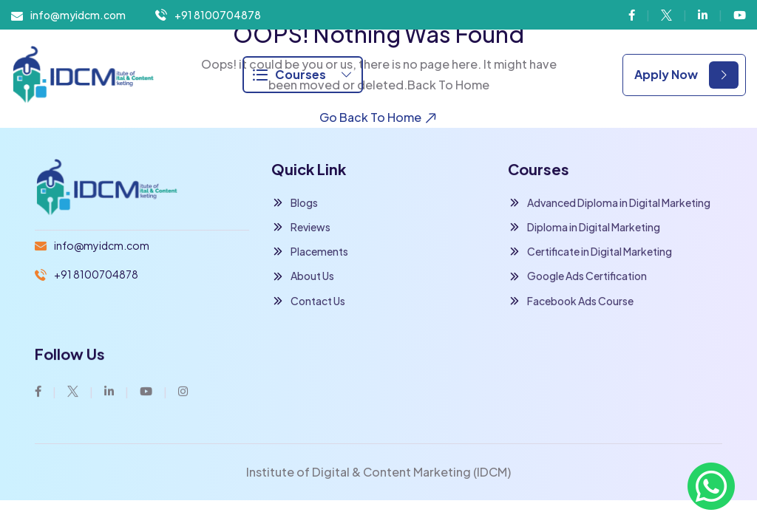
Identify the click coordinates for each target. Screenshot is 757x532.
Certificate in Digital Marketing (590, 252)
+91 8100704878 (218, 15)
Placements (310, 252)
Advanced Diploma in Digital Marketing (609, 203)
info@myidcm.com (78, 15)
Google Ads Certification (577, 277)
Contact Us (308, 301)
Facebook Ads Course (571, 301)
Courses (303, 74)
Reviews (301, 227)
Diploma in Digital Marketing (584, 228)
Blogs (295, 203)
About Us (303, 277)
